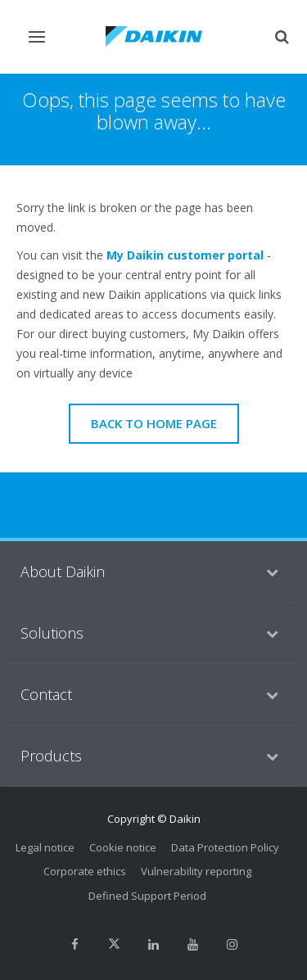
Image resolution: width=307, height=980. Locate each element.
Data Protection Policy (225, 847)
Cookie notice (123, 847)
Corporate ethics (85, 871)
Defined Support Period (147, 896)
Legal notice (45, 847)
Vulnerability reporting (196, 871)
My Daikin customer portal (185, 255)
